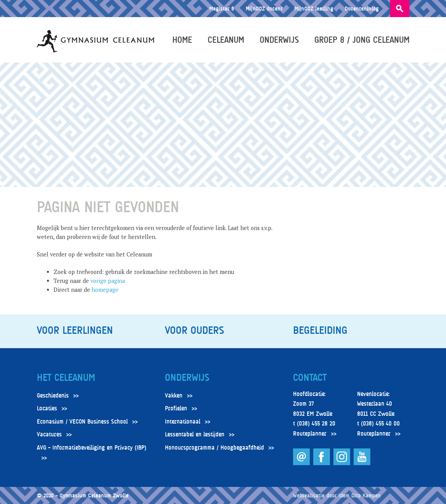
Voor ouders (194, 330)
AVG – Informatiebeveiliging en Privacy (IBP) (92, 448)
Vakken (174, 396)
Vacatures (49, 434)
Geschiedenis (53, 396)
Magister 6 (222, 8)
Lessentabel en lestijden (195, 434)
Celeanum (226, 40)
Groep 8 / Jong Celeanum (362, 40)
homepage (105, 290)
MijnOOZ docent (264, 8)
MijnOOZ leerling (314, 8)
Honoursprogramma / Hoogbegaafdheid (214, 448)
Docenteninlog (362, 8)
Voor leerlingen (75, 330)
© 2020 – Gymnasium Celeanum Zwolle (83, 495)
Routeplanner (310, 434)
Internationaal (183, 422)
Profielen (176, 408)
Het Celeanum (66, 378)
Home (182, 40)
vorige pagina (108, 281)
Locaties (47, 408)
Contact (310, 378)
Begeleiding (320, 330)
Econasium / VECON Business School (82, 422)
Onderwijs (279, 40)
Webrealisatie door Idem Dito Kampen (337, 495)
